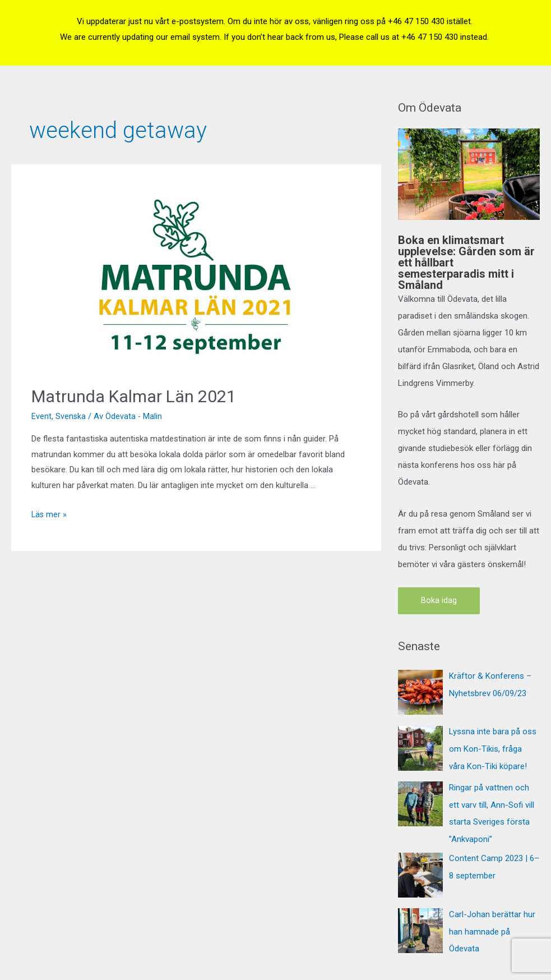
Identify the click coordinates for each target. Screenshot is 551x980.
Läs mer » (50, 514)
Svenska (71, 416)
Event (41, 416)
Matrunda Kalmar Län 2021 (134, 396)
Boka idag (439, 601)
